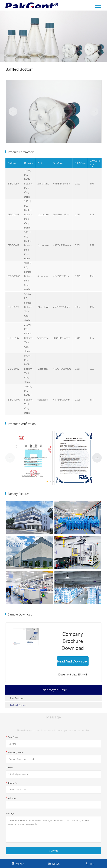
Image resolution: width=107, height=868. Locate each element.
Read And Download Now (73, 662)
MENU (18, 864)
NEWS (54, 864)
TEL (89, 864)
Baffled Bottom (19, 705)
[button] (97, 458)
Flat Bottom (17, 698)
